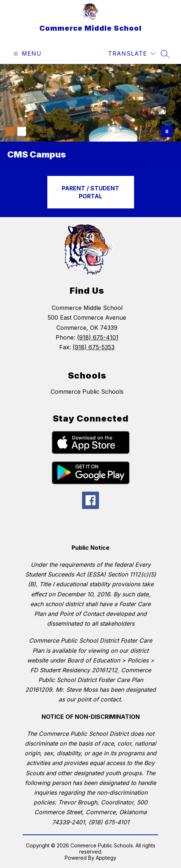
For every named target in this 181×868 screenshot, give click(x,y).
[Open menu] (27, 54)
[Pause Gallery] (167, 131)
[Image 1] (10, 131)
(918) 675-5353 (94, 347)
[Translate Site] (132, 54)
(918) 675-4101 (98, 337)
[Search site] (165, 54)
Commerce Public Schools (87, 392)
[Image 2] (22, 131)
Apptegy (106, 858)
